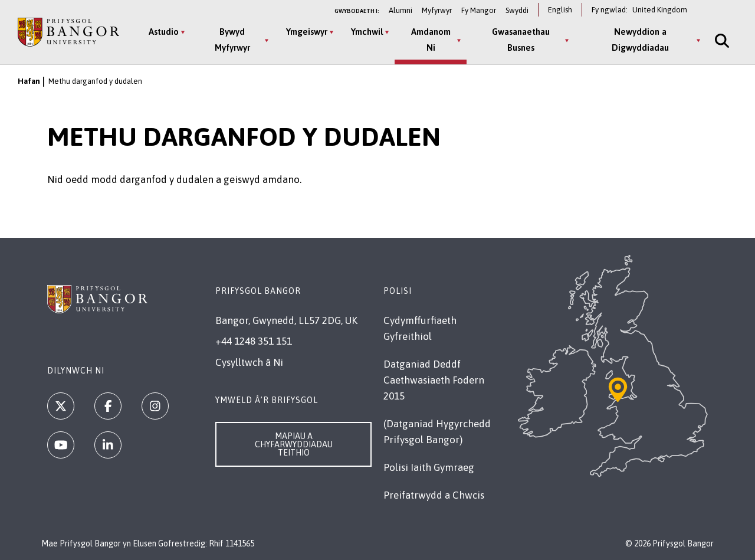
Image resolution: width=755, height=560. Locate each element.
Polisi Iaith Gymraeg (429, 467)
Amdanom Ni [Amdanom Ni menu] (431, 40)
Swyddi (517, 10)
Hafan (29, 81)
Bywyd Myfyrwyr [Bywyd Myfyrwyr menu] (232, 40)
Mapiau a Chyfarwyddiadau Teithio (294, 444)
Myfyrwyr (437, 10)
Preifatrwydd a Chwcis (434, 495)
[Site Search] (721, 40)
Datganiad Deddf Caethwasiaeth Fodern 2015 (434, 380)
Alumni (401, 10)
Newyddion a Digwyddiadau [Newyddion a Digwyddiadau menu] (640, 40)
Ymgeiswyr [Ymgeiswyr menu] (307, 32)
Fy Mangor (479, 10)
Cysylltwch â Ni (249, 362)
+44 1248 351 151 (254, 341)
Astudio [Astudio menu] (164, 32)
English (560, 10)
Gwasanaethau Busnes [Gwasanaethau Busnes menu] (521, 40)
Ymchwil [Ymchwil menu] (367, 32)
